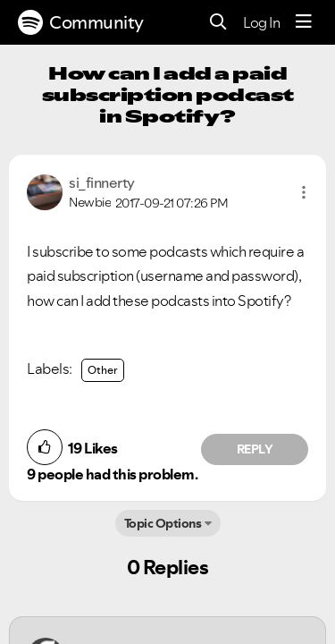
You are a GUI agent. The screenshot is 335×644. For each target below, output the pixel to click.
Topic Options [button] (163, 523)
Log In (261, 22)
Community (81, 22)
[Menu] (304, 22)
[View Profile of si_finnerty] (102, 182)
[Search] (218, 23)
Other (103, 370)
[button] (304, 192)
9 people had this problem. (112, 474)
